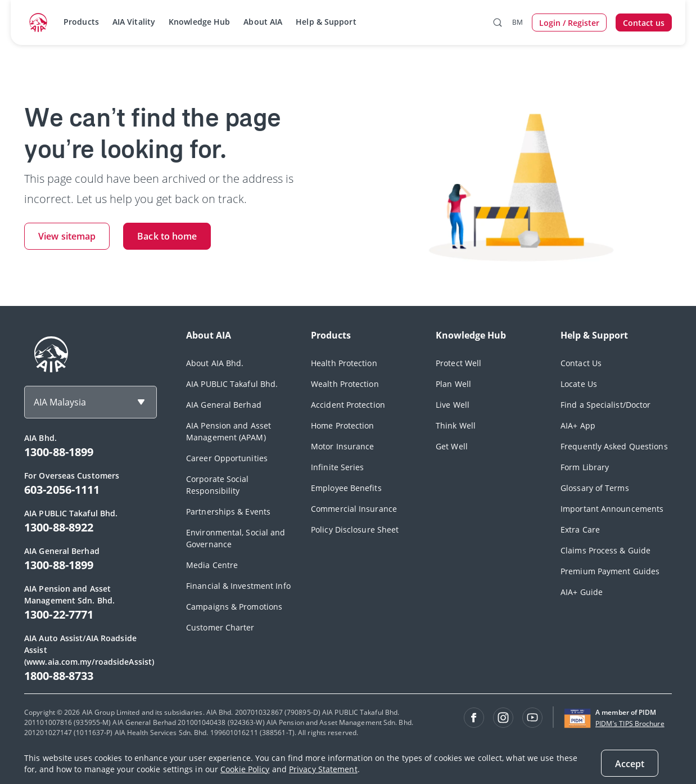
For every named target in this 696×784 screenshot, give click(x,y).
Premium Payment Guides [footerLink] (610, 571)
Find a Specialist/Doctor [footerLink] (605, 405)
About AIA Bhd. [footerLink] (215, 363)
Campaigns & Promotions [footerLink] (234, 607)
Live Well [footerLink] (453, 405)
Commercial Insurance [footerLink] (354, 509)
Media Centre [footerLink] (212, 565)
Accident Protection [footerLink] (348, 405)
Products (81, 22)
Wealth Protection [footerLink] (345, 384)
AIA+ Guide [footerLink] (582, 592)
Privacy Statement (323, 769)
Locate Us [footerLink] (579, 384)
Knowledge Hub (199, 22)
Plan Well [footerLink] (453, 384)
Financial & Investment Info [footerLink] (238, 586)
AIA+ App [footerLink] (578, 425)
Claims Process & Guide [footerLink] (605, 550)
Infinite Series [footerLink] (338, 467)
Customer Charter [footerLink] (220, 627)
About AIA (263, 22)
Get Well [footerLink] (452, 446)
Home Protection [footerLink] (343, 425)
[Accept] (630, 763)
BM (518, 22)
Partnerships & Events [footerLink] (228, 512)
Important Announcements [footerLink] (612, 509)
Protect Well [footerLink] (458, 363)
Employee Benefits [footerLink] (346, 488)
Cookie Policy (245, 769)
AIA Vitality (134, 22)
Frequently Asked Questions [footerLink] (614, 446)
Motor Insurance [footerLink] (343, 446)
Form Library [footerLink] (585, 467)
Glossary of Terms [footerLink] (595, 488)
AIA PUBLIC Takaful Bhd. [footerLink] (232, 384)
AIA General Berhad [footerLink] (224, 405)
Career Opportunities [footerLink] (227, 458)
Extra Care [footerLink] (580, 530)
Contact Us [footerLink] (581, 363)
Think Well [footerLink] (456, 425)
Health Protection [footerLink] (344, 363)
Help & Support (326, 22)
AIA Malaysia (60, 402)
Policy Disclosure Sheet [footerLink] (355, 530)
